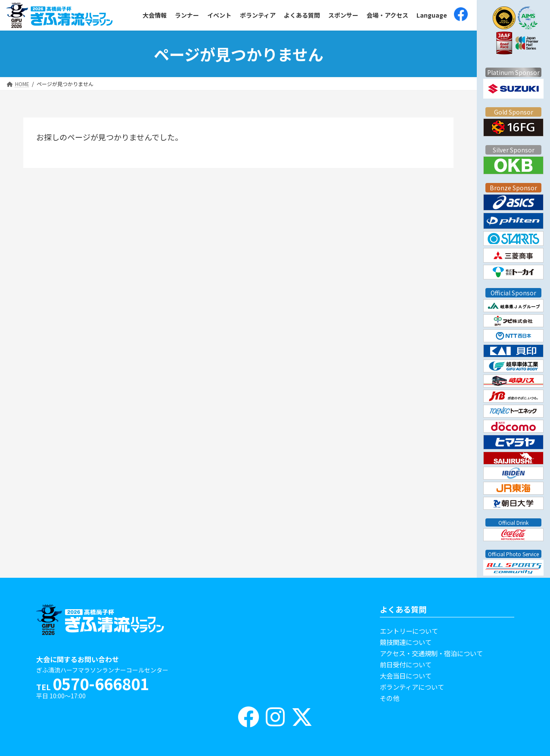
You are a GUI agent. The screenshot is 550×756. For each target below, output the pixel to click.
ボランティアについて (412, 687)
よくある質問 (403, 609)
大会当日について (406, 675)
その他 (390, 698)
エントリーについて (409, 631)
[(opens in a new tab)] (461, 15)
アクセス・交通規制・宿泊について (431, 653)
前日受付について (406, 664)
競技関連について (406, 642)
